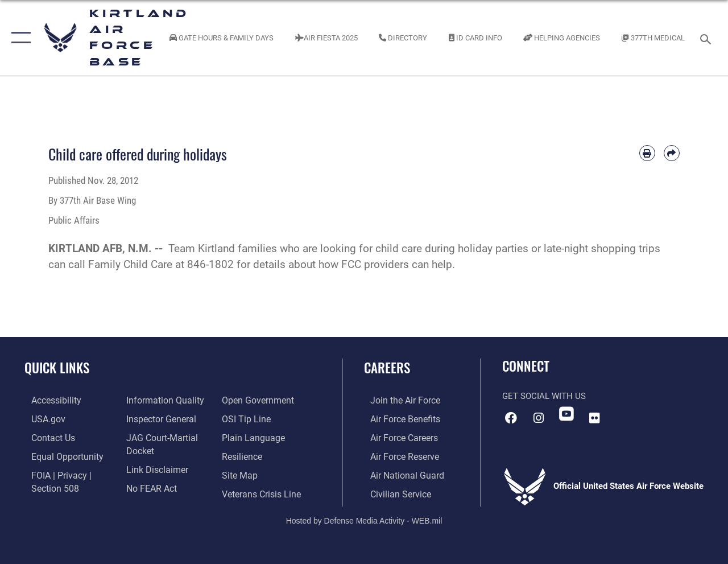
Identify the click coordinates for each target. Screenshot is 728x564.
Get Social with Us (544, 396)
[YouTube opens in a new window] (566, 414)
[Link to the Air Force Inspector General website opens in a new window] (158, 418)
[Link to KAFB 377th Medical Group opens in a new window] (653, 38)
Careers (387, 368)
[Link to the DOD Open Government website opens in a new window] (257, 400)
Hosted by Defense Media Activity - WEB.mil (364, 517)
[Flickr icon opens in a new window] (594, 417)
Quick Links (57, 368)
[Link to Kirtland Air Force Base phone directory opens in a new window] (403, 38)
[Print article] (647, 153)
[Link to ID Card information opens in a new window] (475, 38)
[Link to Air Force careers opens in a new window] (397, 437)
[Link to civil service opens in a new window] (393, 491)
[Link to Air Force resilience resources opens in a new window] (243, 455)
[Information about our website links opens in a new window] (154, 467)
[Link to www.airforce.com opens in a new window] (398, 400)
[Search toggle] (708, 38)
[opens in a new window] (49, 400)
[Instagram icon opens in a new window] (539, 417)
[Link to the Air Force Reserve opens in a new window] (398, 455)
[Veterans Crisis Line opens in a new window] (262, 491)
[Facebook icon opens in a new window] (511, 417)
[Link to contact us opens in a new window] (46, 437)
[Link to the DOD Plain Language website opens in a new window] (252, 437)
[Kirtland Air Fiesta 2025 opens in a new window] (326, 38)
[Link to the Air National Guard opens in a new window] (399, 473)
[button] (18, 38)
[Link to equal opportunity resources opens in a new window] (58, 455)
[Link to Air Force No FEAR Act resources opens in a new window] (149, 485)
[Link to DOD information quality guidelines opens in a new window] (160, 400)
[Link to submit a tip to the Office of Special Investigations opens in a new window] (246, 418)
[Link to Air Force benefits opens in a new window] (398, 418)
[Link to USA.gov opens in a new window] (41, 418)
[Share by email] (672, 153)
